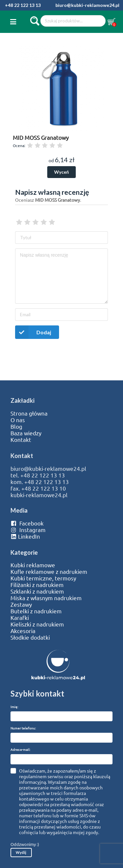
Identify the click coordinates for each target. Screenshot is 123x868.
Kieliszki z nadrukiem (37, 624)
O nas (18, 420)
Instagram (28, 530)
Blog (16, 426)
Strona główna (29, 413)
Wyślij (21, 852)
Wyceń (61, 172)
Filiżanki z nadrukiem (37, 585)
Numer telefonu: (23, 728)
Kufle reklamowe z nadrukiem (49, 572)
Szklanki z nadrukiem (37, 591)
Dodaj (33, 332)
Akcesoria (23, 631)
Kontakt (21, 440)
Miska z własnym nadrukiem (46, 598)
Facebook (27, 523)
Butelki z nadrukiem (36, 611)
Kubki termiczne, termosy (43, 578)
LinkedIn (25, 536)
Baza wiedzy (26, 433)
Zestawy (21, 604)
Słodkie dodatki (30, 637)
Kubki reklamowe (33, 565)
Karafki (20, 618)
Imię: (14, 707)
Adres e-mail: (20, 749)
